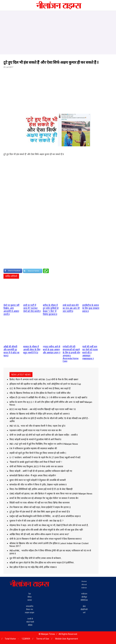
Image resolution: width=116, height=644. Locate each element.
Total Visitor (10, 639)
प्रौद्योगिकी (84, 610)
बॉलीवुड (84, 597)
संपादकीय (30, 606)
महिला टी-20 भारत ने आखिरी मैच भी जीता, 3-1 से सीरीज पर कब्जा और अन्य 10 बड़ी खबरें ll (48, 398)
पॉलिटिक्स (84, 600)
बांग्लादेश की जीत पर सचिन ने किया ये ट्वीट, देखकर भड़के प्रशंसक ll (38, 485)
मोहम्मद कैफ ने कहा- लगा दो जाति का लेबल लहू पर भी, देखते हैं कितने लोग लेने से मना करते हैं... (49, 525)
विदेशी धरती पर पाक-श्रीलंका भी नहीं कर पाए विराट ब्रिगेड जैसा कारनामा (40, 503)
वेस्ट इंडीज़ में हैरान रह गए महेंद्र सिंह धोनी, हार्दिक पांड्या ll (33, 567)
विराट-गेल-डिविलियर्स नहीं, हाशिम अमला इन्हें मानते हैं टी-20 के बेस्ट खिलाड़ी (41, 489)
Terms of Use (43, 639)
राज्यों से (30, 619)
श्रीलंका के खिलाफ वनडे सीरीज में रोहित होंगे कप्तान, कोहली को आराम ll (39, 414)
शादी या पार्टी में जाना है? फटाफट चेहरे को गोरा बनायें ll (32, 308)
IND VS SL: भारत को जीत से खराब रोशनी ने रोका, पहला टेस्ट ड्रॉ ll (37, 426)
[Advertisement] (58, 32)
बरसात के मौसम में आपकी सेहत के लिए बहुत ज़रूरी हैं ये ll (32, 350)
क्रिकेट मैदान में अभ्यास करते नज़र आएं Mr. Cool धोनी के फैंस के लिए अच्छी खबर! (44, 379)
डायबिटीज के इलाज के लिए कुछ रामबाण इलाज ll (91, 308)
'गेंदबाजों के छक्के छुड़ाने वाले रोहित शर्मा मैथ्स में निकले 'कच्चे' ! (36, 462)
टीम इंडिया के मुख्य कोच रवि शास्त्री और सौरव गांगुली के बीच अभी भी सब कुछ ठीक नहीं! (46, 530)
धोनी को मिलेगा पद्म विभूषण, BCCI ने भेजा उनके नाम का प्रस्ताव (36, 467)
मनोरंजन (84, 594)
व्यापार (30, 600)
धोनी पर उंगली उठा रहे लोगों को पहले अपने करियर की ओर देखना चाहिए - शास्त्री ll (43, 435)
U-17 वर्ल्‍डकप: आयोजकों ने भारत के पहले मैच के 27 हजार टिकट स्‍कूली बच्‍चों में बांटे (45, 458)
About (84, 585)
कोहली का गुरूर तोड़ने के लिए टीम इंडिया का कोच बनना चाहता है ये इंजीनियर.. (42, 563)
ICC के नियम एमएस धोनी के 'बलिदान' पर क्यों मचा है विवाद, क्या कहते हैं (40, 389)
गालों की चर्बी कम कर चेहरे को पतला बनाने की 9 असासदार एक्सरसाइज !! (90, 353)
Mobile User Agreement (67, 639)
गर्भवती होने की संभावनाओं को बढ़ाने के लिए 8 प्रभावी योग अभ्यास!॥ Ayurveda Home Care (71, 354)
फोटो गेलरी (30, 622)
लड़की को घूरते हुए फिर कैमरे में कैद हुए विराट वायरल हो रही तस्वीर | (38, 453)
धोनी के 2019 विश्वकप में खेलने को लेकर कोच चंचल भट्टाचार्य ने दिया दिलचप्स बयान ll (45, 539)
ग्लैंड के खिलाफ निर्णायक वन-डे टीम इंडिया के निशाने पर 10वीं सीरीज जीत (40, 393)
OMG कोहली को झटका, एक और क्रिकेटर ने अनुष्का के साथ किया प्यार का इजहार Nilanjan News (51, 494)
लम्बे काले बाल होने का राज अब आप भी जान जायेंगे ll (71, 308)
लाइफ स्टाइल (30, 613)
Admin (84, 588)
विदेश (30, 597)
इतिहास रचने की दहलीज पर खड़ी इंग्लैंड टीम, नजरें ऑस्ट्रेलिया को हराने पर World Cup (45, 384)
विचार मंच (30, 610)
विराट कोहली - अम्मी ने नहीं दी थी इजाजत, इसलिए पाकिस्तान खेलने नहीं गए (41, 471)
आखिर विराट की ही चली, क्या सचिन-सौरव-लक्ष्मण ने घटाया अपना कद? (39, 534)
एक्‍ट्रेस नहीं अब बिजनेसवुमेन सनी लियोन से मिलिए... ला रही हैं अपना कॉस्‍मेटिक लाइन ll (45, 516)
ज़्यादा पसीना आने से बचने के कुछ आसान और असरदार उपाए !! (52, 350)
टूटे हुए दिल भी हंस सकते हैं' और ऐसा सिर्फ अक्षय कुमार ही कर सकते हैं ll (40, 512)
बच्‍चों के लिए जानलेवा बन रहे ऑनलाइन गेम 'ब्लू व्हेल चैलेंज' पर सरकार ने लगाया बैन (44, 498)
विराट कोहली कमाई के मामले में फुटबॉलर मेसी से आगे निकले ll (35, 439)
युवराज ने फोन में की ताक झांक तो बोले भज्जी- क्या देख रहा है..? (36, 521)
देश (30, 594)
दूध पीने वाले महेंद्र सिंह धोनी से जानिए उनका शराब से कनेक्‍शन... (36, 558)
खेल (84, 606)
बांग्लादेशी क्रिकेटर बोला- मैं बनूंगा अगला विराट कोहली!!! (33, 476)
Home (84, 581)
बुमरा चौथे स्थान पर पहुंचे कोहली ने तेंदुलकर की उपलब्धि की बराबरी (38, 480)
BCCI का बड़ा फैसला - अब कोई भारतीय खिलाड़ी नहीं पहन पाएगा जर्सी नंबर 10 (43, 409)
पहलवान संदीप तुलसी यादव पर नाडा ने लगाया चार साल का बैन (35, 430)
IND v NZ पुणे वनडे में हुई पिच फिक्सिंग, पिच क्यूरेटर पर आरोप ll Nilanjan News (44, 444)
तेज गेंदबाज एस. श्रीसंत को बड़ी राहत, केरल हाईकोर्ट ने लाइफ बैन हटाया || (40, 507)
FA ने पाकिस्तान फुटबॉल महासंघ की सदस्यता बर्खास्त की (33, 448)
